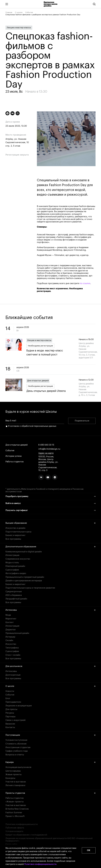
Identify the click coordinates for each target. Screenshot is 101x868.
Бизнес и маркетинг (15, 535)
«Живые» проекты (15, 802)
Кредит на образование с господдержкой (26, 835)
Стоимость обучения (16, 744)
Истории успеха (13, 456)
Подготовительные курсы (18, 532)
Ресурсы (10, 713)
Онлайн (9, 640)
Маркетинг (11, 619)
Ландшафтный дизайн (16, 599)
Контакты (10, 727)
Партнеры (10, 717)
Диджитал (11, 630)
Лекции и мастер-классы (19, 28)
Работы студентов (15, 462)
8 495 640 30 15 (46, 445)
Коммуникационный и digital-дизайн (24, 552)
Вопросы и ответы (15, 755)
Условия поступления (16, 740)
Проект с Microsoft (15, 816)
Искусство (11, 644)
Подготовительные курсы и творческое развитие (30, 588)
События (29, 12)
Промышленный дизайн (17, 633)
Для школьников (50, 666)
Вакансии (10, 724)
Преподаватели (13, 702)
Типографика (12, 648)
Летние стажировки (15, 785)
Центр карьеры (13, 771)
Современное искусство (18, 559)
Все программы (13, 539)
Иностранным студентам (18, 747)
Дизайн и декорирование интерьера (24, 581)
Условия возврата (14, 831)
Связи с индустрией (15, 720)
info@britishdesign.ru (49, 449)
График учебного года (17, 751)
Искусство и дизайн (15, 528)
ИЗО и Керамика (14, 595)
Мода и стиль (12, 563)
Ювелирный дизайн (15, 566)
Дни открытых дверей (38, 381)
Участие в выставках (16, 782)
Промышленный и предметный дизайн (25, 577)
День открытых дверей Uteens (46, 391)
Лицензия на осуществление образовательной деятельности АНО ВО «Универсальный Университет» (49, 840)
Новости (10, 691)
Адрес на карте (46, 453)
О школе (19, 12)
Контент (10, 622)
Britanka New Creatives (17, 809)
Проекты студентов (50, 793)
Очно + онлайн (13, 655)
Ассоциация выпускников (18, 767)
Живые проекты (13, 775)
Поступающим (50, 735)
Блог (8, 698)
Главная (9, 12)
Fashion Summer (14, 813)
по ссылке (85, 283)
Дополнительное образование (50, 547)
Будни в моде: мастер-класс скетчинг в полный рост (50, 353)
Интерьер (10, 637)
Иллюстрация (12, 555)
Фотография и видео (16, 573)
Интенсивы (50, 610)
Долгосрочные (13, 675)
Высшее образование (50, 523)
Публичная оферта (15, 828)
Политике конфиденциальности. (41, 864)
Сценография (12, 570)
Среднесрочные (14, 592)
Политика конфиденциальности (22, 824)
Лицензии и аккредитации (19, 706)
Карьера (50, 762)
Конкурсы (10, 778)
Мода (8, 615)
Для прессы (11, 709)
